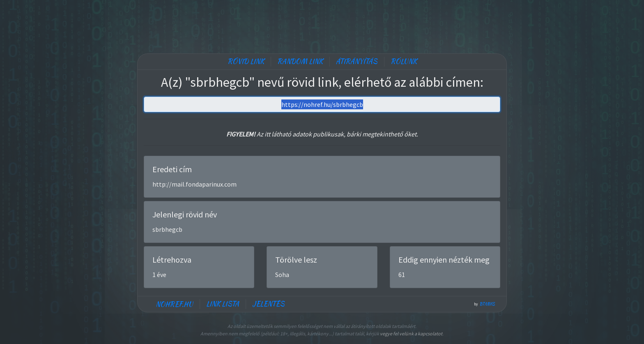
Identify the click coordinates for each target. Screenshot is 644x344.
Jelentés (268, 304)
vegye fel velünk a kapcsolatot (411, 334)
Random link (300, 61)
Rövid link (246, 61)
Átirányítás (357, 61)
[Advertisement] (322, 25)
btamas (487, 304)
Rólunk (404, 61)
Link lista (223, 304)
